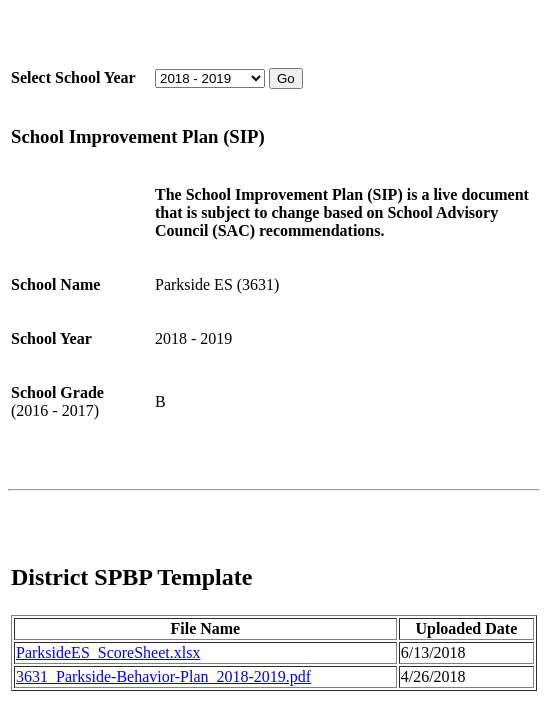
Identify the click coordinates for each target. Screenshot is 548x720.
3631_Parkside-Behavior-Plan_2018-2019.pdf (163, 676)
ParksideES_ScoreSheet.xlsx (108, 652)
